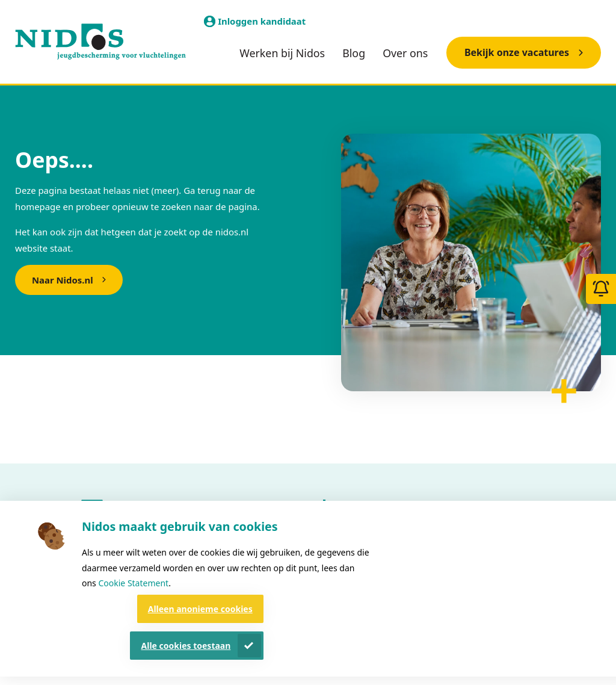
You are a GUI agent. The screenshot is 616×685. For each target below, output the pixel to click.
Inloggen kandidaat (262, 21)
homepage (38, 206)
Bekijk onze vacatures (517, 52)
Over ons (405, 53)
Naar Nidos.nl (63, 280)
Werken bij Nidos (282, 53)
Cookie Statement (133, 583)
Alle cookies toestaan (186, 646)
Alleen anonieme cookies (200, 609)
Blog (354, 53)
